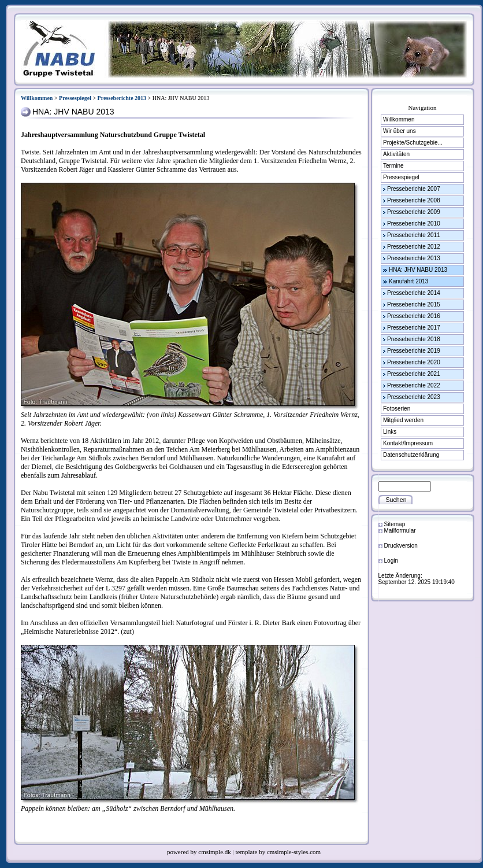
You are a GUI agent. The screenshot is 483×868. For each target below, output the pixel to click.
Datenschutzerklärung (411, 455)
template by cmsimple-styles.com (278, 852)
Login (391, 561)
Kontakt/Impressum (408, 443)
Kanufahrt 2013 (408, 281)
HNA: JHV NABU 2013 (418, 270)
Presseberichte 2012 (414, 247)
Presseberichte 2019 (414, 351)
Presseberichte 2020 (414, 362)
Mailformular (400, 531)
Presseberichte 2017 (414, 328)
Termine (393, 166)
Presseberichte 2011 (414, 235)
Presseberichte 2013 (122, 98)
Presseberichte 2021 (414, 374)
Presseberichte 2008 (414, 200)
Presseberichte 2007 (414, 189)
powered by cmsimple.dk (200, 852)
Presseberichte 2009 (414, 212)
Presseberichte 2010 (414, 224)
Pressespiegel (75, 98)
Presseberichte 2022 (414, 385)
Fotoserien (397, 409)
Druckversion (401, 546)
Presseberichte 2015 (414, 304)
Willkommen (37, 98)
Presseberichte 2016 (414, 316)
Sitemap (395, 524)
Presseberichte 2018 (414, 339)
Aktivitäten (396, 154)
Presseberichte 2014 (414, 293)
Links (390, 432)
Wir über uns (400, 131)
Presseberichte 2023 (414, 397)
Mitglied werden (403, 420)
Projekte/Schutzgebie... (413, 143)
